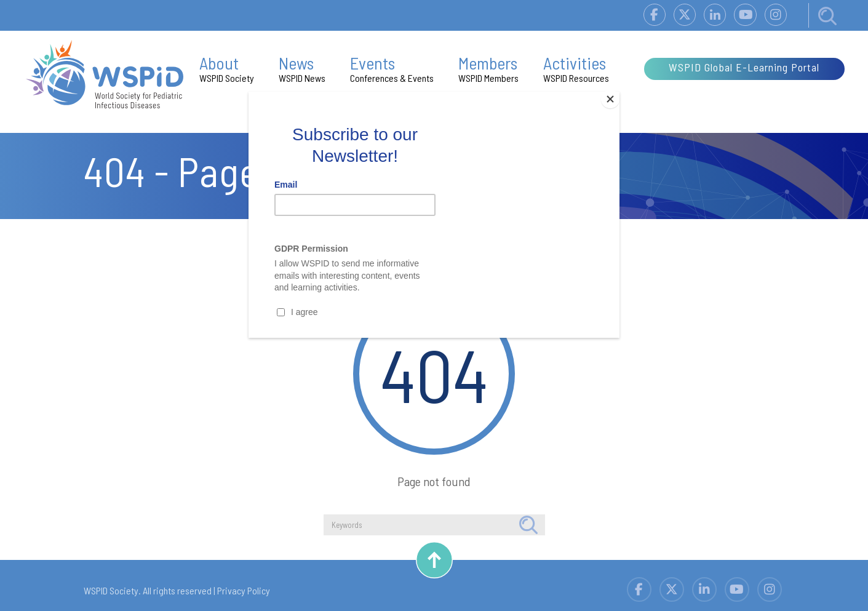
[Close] (616, 95)
